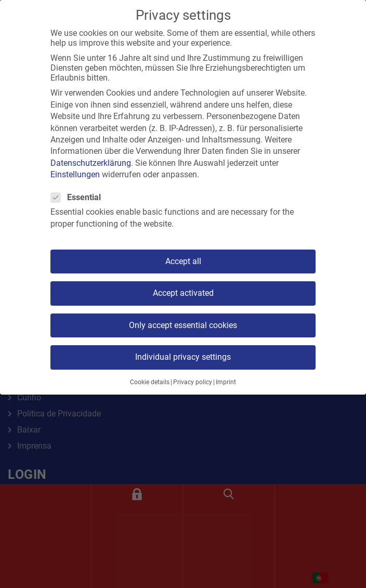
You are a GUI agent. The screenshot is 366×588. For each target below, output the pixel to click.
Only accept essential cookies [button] (183, 325)
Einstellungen (75, 174)
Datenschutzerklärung (91, 163)
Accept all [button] (183, 261)
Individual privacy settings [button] (183, 357)
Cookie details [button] (150, 382)
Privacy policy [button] (193, 382)
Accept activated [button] (183, 293)
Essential (79, 197)
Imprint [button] (226, 382)
